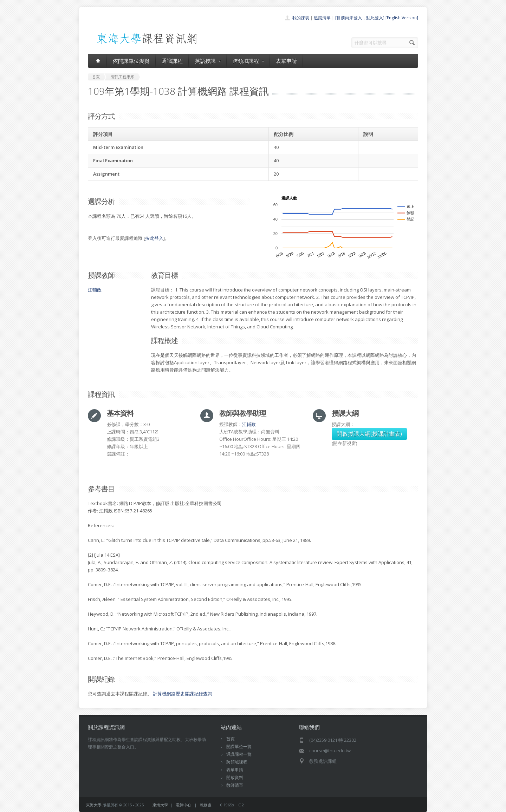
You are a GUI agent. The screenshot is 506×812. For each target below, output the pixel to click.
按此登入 (154, 238)
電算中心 (183, 805)
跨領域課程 (248, 61)
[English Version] (402, 18)
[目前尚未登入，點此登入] (360, 18)
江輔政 (95, 290)
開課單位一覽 (239, 746)
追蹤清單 (322, 18)
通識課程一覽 (239, 754)
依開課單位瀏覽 (131, 61)
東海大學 (94, 805)
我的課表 (301, 18)
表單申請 (286, 61)
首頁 (231, 739)
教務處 (206, 805)
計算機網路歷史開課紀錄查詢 (183, 694)
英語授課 (208, 61)
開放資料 (235, 777)
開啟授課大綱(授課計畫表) (369, 434)
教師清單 (235, 785)
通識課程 (172, 61)
